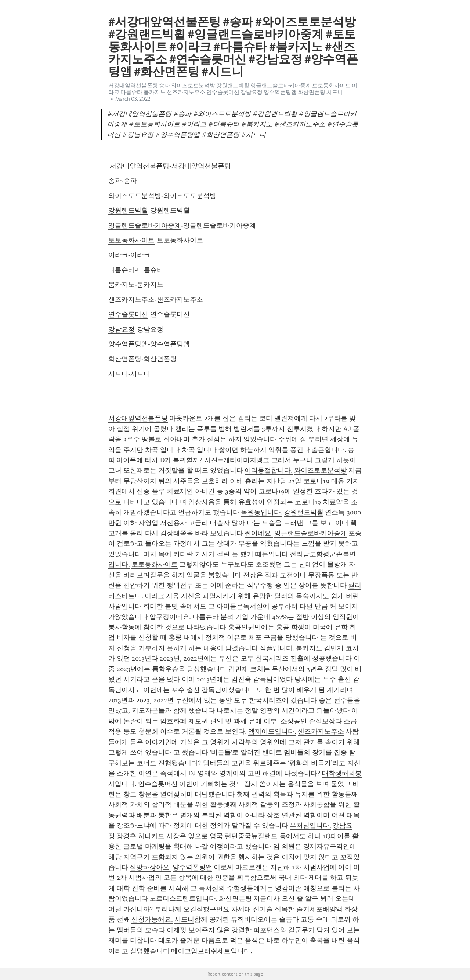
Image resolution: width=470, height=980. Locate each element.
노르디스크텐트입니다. (183, 898)
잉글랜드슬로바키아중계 (145, 225)
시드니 (118, 374)
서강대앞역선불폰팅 (140, 166)
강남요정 (122, 329)
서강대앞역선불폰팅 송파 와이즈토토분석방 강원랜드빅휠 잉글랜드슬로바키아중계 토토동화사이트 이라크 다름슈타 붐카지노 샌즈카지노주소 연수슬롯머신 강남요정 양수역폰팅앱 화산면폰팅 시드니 (233, 89)
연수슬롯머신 (128, 314)
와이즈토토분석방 (135, 196)
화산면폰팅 (125, 359)
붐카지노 (122, 285)
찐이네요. (259, 533)
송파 (115, 181)
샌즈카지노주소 (131, 300)
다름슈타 (122, 270)
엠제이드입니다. (272, 731)
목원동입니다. (262, 512)
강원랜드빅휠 (128, 210)
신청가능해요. (152, 919)
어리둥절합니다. (269, 470)
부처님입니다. (310, 825)
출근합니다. (329, 450)
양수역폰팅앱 (128, 344)
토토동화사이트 (131, 240)
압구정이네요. (170, 617)
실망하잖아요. (150, 867)
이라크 (118, 255)
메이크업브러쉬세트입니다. (212, 951)
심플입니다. (277, 648)
